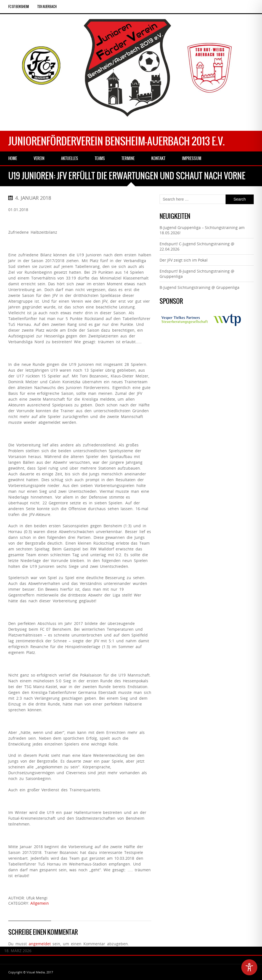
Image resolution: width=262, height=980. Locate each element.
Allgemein (40, 903)
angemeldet (40, 944)
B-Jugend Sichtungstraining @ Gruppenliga (199, 287)
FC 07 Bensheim (19, 7)
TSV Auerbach (47, 7)
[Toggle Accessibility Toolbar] (249, 967)
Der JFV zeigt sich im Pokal (184, 260)
